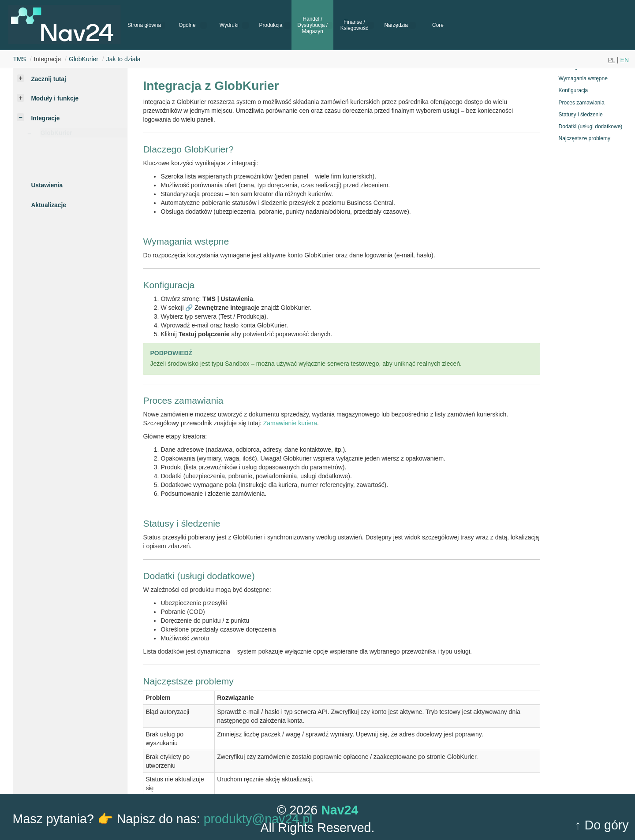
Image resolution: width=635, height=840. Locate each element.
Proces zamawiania (582, 103)
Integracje (45, 118)
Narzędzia (396, 25)
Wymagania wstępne (583, 78)
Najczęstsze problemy (585, 138)
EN (625, 60)
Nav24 (340, 810)
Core (438, 25)
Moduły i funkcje (55, 98)
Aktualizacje (48, 205)
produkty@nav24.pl (258, 819)
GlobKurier (84, 59)
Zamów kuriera (79, 162)
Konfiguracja (573, 90)
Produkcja (271, 25)
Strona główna (144, 25)
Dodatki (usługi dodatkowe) (591, 126)
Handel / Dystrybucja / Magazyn (312, 25)
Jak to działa (123, 59)
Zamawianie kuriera (290, 423)
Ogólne (187, 25)
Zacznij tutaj (48, 79)
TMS (19, 59)
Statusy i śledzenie (581, 115)
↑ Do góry (601, 825)
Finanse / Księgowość (354, 25)
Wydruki (229, 25)
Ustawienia (47, 185)
